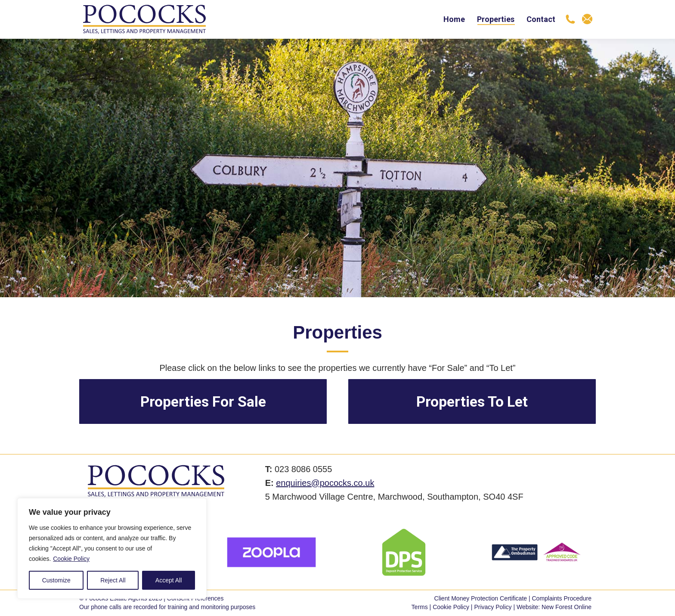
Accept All (169, 580)
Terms (420, 607)
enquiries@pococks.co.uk (325, 483)
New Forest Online (567, 607)
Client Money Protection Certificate (481, 598)
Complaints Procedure (562, 598)
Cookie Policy (71, 559)
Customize (56, 580)
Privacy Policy (493, 607)
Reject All (113, 580)
